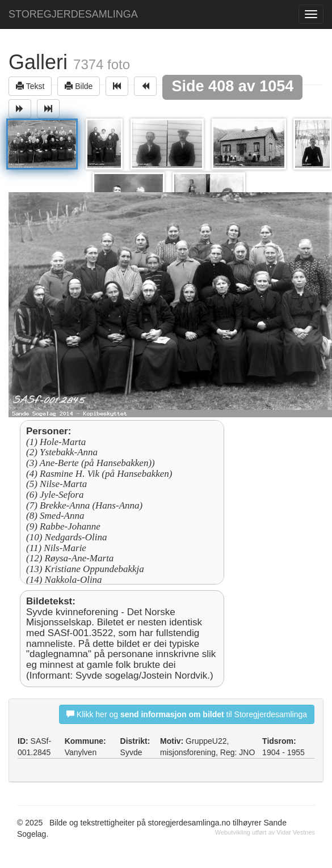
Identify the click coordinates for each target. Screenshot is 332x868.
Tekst (30, 86)
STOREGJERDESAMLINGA (73, 14)
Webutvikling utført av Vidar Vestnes (265, 832)
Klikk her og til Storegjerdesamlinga (187, 714)
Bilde (79, 86)
